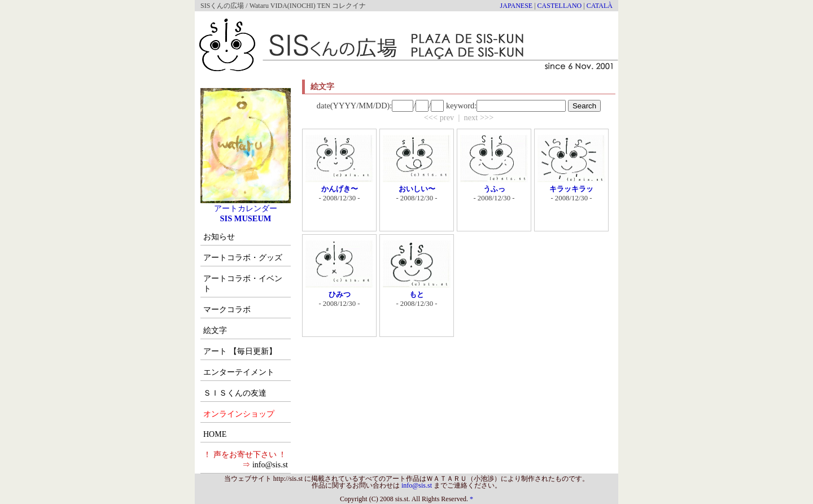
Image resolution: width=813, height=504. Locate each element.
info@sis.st (270, 465)
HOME (215, 434)
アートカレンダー (246, 204)
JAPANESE (517, 6)
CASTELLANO (560, 6)
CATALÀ (600, 6)
